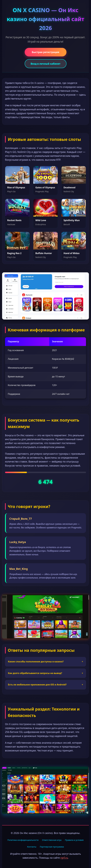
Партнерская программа (52, 847)
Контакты (32, 847)
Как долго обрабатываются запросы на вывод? (45, 673)
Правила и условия (74, 840)
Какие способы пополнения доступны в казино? (45, 662)
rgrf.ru (64, 858)
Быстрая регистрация (45, 52)
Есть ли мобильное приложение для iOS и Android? (45, 685)
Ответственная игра (52, 840)
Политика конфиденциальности (23, 840)
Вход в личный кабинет (45, 64)
